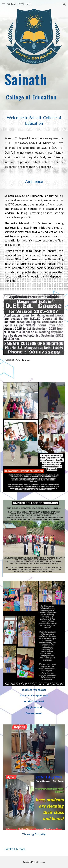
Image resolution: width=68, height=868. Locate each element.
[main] (34, 86)
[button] (4, 4)
